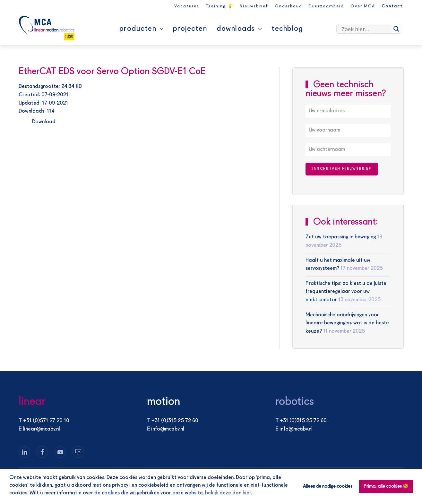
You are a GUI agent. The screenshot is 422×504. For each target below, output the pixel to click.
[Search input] (366, 29)
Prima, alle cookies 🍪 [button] (386, 486)
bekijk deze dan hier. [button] (228, 493)
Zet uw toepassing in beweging (341, 237)
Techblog (287, 29)
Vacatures (187, 6)
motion (164, 402)
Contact (392, 6)
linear (32, 402)
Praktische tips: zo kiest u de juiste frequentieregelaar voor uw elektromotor (346, 292)
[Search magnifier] (396, 29)
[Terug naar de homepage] (47, 28)
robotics (295, 402)
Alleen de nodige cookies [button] (328, 486)
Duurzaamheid (326, 6)
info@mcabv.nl (168, 429)
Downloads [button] (239, 29)
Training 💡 (220, 6)
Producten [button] (141, 29)
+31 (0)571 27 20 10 (46, 421)
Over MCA (363, 6)
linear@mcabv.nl (41, 429)
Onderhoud (289, 6)
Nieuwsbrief (254, 6)
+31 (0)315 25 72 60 (175, 421)
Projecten (190, 29)
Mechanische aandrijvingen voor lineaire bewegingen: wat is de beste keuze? (347, 323)
